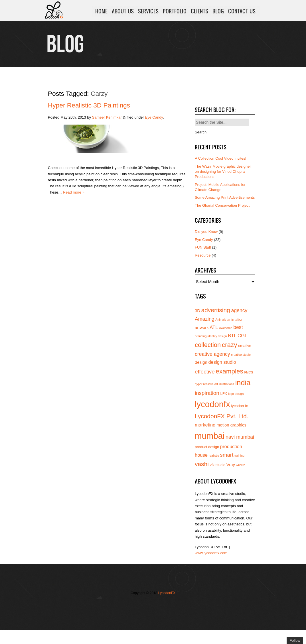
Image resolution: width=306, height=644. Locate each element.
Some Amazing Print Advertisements (225, 197)
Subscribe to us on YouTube (167, 605)
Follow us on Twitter (133, 605)
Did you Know (206, 232)
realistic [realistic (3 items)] (214, 456)
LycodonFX (167, 593)
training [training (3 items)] (239, 456)
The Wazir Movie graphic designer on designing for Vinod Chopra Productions (223, 171)
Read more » (74, 192)
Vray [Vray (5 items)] (231, 465)
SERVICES (148, 11)
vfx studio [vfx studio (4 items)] (217, 465)
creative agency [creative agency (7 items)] (212, 354)
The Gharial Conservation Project (222, 205)
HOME (101, 11)
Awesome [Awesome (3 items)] (226, 328)
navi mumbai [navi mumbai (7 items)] (240, 437)
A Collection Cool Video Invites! (220, 158)
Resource (203, 255)
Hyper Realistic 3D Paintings (89, 105)
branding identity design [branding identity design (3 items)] (211, 336)
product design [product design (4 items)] (207, 447)
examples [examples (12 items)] (229, 371)
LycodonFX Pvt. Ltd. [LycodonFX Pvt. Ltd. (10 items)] (222, 416)
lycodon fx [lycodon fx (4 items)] (239, 406)
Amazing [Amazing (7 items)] (205, 319)
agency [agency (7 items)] (239, 310)
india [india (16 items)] (243, 383)
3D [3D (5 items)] (197, 311)
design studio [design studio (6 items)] (222, 362)
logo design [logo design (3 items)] (236, 394)
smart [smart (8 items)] (227, 455)
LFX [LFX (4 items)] (224, 394)
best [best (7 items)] (238, 327)
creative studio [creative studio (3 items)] (241, 355)
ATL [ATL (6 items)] (214, 327)
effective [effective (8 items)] (205, 372)
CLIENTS (199, 11)
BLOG (218, 11)
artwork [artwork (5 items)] (202, 328)
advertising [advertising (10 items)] (216, 310)
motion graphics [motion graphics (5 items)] (231, 425)
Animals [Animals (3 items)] (221, 320)
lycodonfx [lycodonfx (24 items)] (212, 404)
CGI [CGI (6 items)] (242, 336)
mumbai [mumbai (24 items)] (210, 436)
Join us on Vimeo (150, 605)
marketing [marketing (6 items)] (205, 425)
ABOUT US (123, 11)
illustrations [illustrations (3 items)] (227, 384)
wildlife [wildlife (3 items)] (241, 465)
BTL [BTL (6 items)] (232, 336)
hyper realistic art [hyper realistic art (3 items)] (206, 384)
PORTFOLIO (175, 11)
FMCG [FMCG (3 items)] (249, 372)
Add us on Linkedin (158, 605)
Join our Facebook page (141, 605)
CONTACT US (242, 11)
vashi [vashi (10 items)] (202, 464)
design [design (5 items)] (201, 362)
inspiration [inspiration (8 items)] (207, 393)
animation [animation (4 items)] (235, 319)
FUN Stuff (203, 247)
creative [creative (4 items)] (245, 346)
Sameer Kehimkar (107, 117)
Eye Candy (154, 117)
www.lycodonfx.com (211, 553)
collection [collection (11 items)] (208, 345)
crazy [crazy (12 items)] (230, 345)
